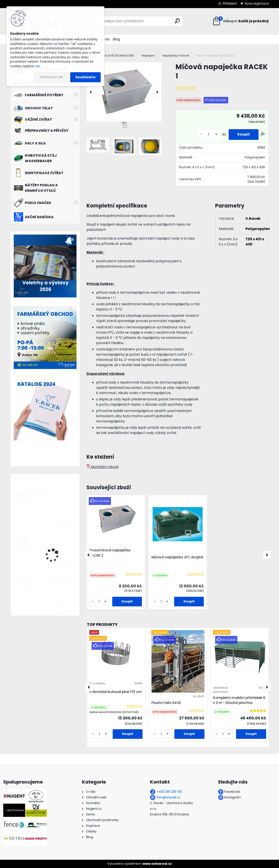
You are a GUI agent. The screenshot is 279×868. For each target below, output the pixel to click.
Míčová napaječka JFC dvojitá (177, 557)
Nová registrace (257, 3)
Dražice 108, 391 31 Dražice (170, 814)
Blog (116, 39)
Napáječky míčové (176, 56)
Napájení (148, 56)
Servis (105, 39)
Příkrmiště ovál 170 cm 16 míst (58, 497)
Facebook (232, 792)
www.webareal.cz (157, 864)
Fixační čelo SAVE (166, 703)
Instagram (233, 797)
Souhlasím (85, 77)
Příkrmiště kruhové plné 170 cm (116, 692)
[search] (177, 21)
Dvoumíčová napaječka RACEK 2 (110, 553)
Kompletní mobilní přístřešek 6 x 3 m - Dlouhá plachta (239, 700)
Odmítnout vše (51, 77)
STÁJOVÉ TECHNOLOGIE (118, 56)
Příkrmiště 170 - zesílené (57, 543)
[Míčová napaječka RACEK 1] (124, 92)
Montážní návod (102, 467)
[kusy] (209, 135)
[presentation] (91, 92)
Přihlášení (230, 3)
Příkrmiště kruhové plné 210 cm (57, 582)
